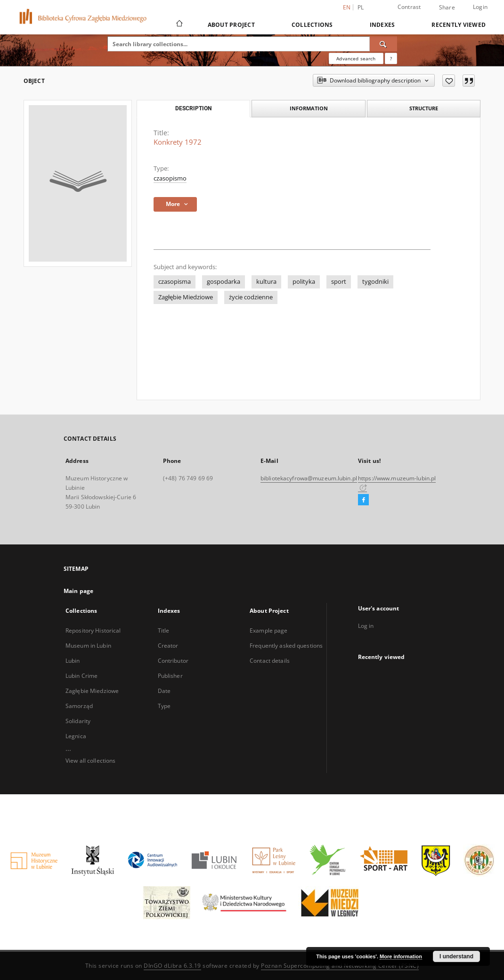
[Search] (383, 44)
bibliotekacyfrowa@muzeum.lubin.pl (309, 478)
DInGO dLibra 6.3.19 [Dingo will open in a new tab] (172, 966)
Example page (268, 630)
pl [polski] (361, 7)
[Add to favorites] (449, 81)
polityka (304, 282)
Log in (366, 626)
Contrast (409, 7)
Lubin (73, 661)
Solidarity (78, 721)
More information (401, 956)
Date (164, 691)
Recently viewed (459, 25)
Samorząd (79, 706)
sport (339, 282)
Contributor (173, 661)
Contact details (270, 661)
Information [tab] (309, 108)
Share (447, 8)
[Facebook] (363, 500)
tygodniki (375, 282)
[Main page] (179, 25)
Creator (168, 646)
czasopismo (170, 178)
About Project (231, 25)
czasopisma (175, 282)
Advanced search (356, 58)
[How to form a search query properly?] (391, 58)
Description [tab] (193, 108)
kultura (266, 282)
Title (164, 630)
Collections (312, 25)
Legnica (76, 736)
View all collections (90, 761)
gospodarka (224, 282)
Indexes (382, 25)
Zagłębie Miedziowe (186, 297)
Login (480, 7)
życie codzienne (251, 297)
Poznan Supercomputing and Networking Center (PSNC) (340, 966)
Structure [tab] (424, 108)
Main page (78, 591)
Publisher (170, 676)
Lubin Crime (81, 676)
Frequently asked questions (286, 646)
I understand (456, 956)
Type (164, 706)
